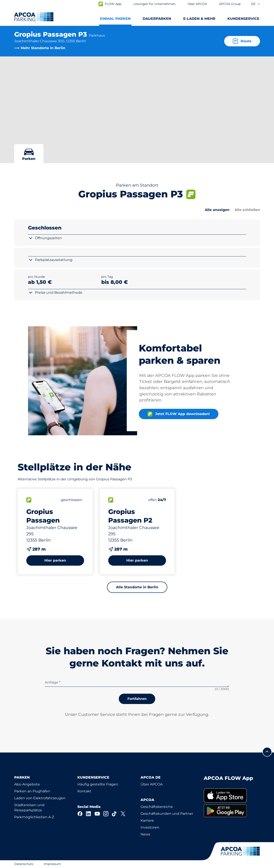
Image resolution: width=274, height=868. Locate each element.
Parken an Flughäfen (32, 791)
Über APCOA (152, 784)
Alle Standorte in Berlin (137, 587)
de (256, 4)
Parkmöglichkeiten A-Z (34, 817)
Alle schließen (247, 210)
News (145, 834)
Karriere (147, 820)
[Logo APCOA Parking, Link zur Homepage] (34, 17)
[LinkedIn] (89, 814)
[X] (123, 814)
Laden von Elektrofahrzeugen (40, 798)
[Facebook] (80, 814)
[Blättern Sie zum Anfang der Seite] (267, 752)
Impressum (52, 864)
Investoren (150, 827)
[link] (232, 795)
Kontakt (84, 791)
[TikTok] (114, 814)
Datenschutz (24, 864)
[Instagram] (106, 814)
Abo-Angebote (27, 784)
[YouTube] (97, 814)
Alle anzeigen (217, 210)
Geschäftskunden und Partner (167, 814)
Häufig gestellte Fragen (98, 784)
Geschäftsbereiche (157, 807)
